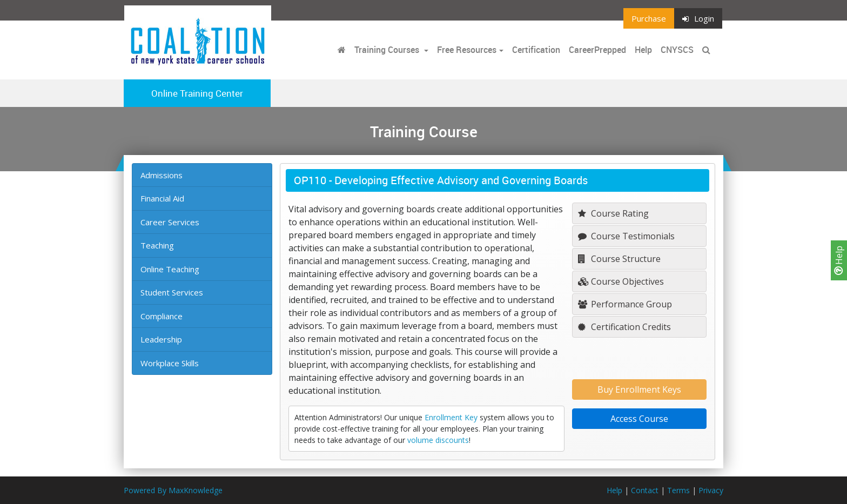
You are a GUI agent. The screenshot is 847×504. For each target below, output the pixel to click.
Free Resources (467, 50)
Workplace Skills (170, 363)
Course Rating (613, 213)
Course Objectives (621, 281)
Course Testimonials (626, 236)
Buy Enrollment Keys (639, 389)
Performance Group (625, 304)
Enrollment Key (451, 417)
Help (839, 260)
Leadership (161, 339)
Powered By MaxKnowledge (173, 490)
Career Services (170, 222)
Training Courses (388, 50)
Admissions (162, 175)
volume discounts (438, 440)
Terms (678, 490)
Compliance (162, 316)
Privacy (711, 490)
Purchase (649, 18)
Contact (645, 490)
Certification (536, 50)
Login (698, 18)
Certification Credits (624, 327)
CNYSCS (677, 50)
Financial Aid (162, 198)
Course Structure (619, 259)
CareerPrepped (597, 50)
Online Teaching (170, 269)
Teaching (157, 245)
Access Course (639, 419)
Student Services (172, 292)
